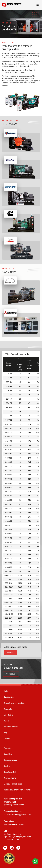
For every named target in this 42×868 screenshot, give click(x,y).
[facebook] (18, 848)
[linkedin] (5, 848)
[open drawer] (38, 5)
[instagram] (12, 848)
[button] (5, 848)
